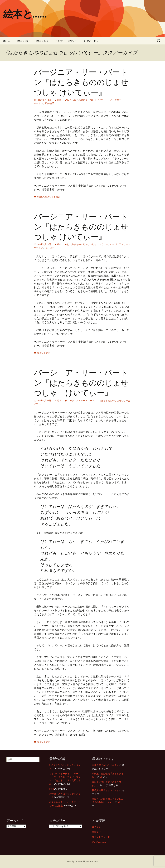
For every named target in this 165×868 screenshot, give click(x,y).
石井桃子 (50, 103)
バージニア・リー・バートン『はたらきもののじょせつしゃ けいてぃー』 (81, 82)
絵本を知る (42, 41)
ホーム (7, 41)
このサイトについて (66, 41)
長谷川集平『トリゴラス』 (105, 790)
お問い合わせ (91, 41)
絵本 (59, 100)
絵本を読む (23, 41)
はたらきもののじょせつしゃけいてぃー (87, 100)
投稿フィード (99, 832)
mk (101, 777)
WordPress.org (99, 842)
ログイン (96, 827)
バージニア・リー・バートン (82, 401)
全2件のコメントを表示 (49, 197)
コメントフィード (101, 837)
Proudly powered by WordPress (82, 861)
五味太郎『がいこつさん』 (105, 765)
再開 (51, 789)
